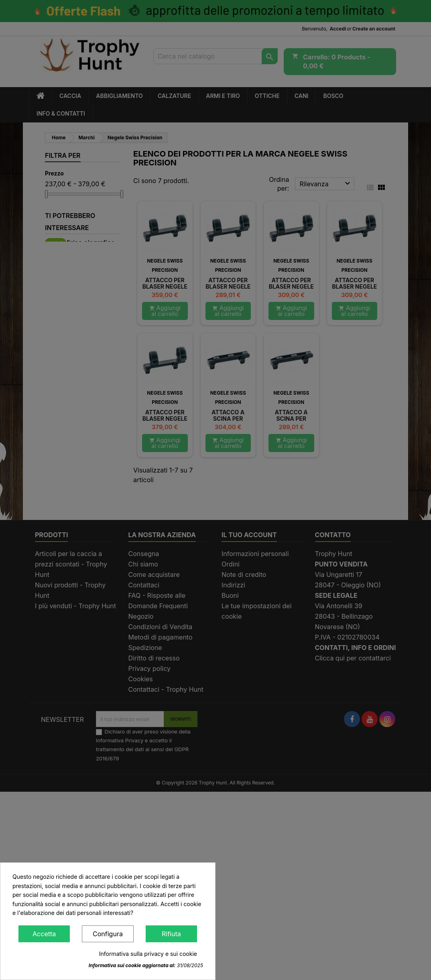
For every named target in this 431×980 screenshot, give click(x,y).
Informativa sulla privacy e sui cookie (148, 954)
